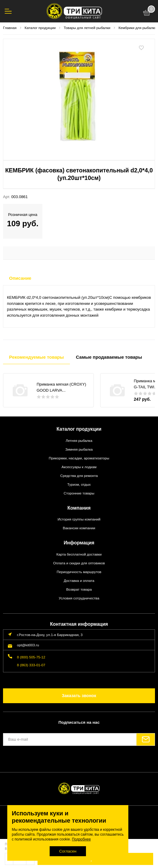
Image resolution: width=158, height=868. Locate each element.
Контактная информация (79, 624)
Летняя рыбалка (79, 441)
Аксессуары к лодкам (79, 467)
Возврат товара (79, 589)
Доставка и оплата (79, 581)
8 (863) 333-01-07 (31, 665)
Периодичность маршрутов (79, 572)
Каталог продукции (79, 429)
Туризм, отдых (79, 484)
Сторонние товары (79, 493)
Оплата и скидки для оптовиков (79, 563)
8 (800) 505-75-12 (31, 657)
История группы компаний (79, 519)
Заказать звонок (79, 696)
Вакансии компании (79, 528)
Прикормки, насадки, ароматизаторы (79, 458)
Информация (79, 543)
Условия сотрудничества (79, 598)
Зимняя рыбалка (79, 449)
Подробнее (81, 839)
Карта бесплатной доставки (79, 554)
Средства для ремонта (79, 476)
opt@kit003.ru (28, 645)
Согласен (68, 851)
